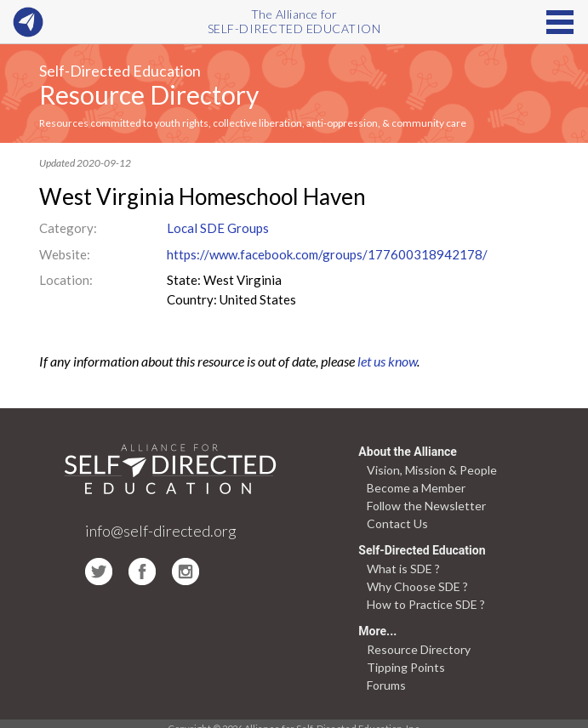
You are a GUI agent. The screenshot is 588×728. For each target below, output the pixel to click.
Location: (66, 280)
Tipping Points (406, 667)
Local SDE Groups (218, 228)
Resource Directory (149, 94)
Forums (386, 685)
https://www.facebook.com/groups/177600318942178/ (327, 254)
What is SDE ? (403, 569)
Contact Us (397, 523)
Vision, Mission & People (432, 470)
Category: (68, 228)
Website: (65, 254)
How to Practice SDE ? (426, 604)
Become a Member (416, 488)
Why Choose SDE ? (417, 586)
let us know (387, 361)
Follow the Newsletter (426, 506)
